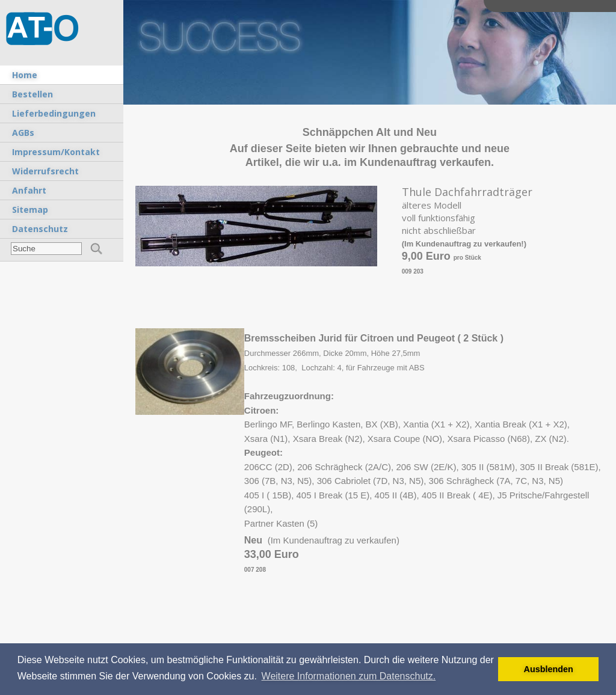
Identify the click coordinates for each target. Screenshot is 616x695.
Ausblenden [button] (549, 669)
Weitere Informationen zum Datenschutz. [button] (349, 676)
